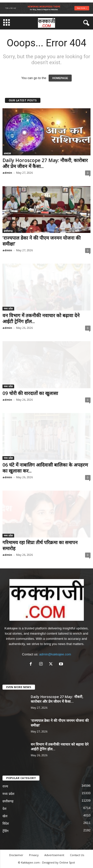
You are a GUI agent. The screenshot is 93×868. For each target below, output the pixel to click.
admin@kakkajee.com (55, 654)
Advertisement (54, 855)
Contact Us (77, 855)
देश (4, 809)
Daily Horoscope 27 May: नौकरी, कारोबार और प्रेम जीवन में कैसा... (45, 163)
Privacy (34, 855)
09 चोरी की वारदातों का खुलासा (30, 393)
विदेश (6, 824)
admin (7, 173)
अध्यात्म (7, 153)
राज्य (5, 786)
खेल (5, 816)
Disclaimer (16, 855)
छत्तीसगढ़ (8, 231)
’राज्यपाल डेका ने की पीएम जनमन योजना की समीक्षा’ (42, 241)
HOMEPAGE (60, 78)
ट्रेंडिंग (5, 831)
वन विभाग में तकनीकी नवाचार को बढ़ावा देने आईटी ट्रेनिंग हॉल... (41, 318)
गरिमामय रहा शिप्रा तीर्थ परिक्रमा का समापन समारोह (40, 545)
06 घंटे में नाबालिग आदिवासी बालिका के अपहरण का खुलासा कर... (45, 468)
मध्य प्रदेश (8, 308)
